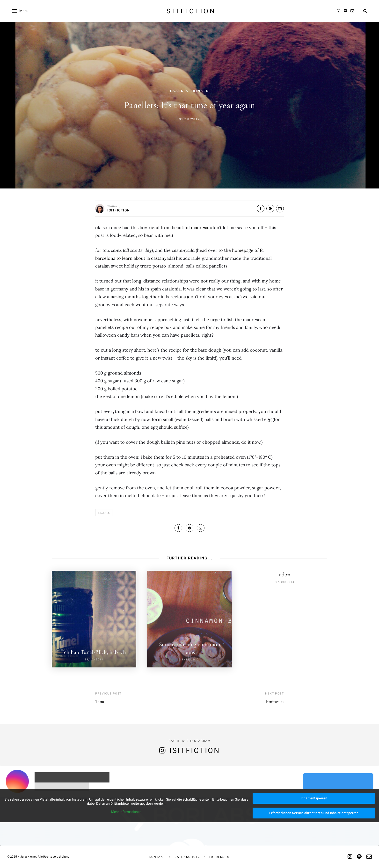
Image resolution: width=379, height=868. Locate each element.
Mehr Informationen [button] (126, 810)
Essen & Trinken (190, 91)
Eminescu (275, 699)
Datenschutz (187, 855)
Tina (100, 699)
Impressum (220, 855)
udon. (285, 575)
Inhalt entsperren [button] (314, 796)
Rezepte (104, 513)
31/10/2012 (189, 119)
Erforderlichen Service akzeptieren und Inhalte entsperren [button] (314, 811)
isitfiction (189, 11)
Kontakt (157, 855)
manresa (200, 228)
